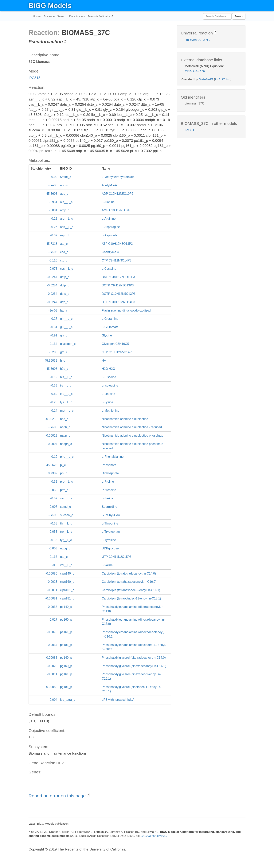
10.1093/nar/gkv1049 (154, 836)
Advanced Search (55, 16)
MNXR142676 (195, 71)
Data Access (77, 16)
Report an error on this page (58, 796)
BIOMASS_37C (197, 40)
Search (239, 16)
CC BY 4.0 (223, 79)
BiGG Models (50, 6)
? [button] (65, 41)
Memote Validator (100, 16)
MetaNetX (206, 79)
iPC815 (34, 78)
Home (37, 16)
